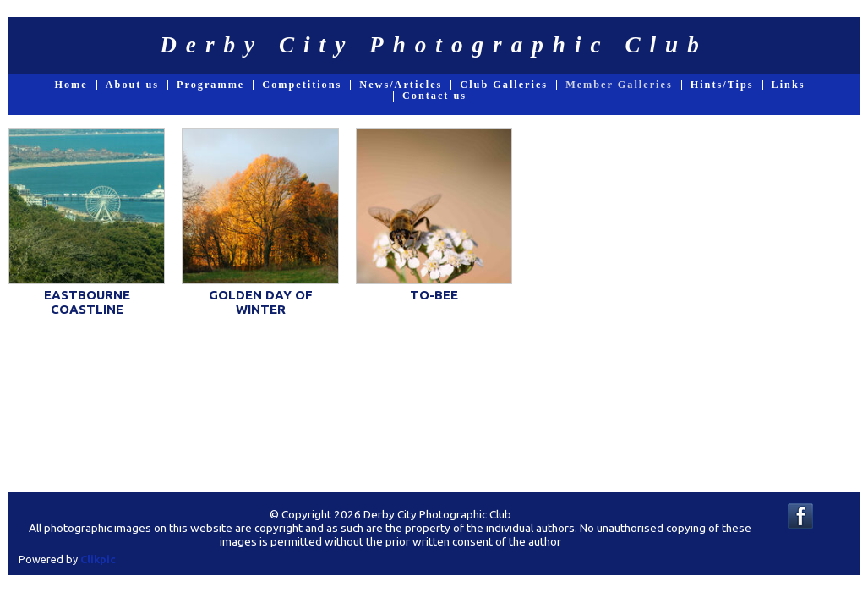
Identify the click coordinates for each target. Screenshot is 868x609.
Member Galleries (619, 85)
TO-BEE (434, 295)
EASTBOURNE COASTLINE (87, 302)
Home (71, 85)
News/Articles (401, 85)
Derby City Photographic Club (434, 45)
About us (132, 85)
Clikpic (98, 559)
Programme (210, 85)
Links (789, 85)
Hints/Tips (722, 85)
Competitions (302, 85)
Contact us (434, 96)
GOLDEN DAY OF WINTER (261, 302)
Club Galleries (504, 85)
